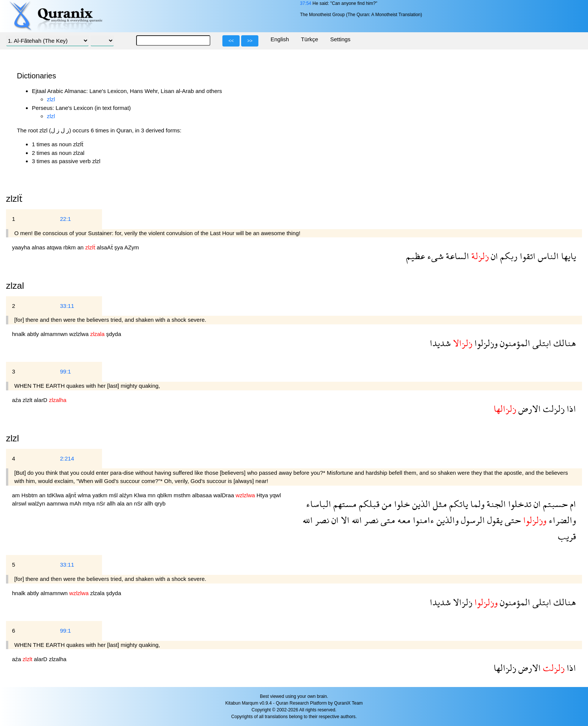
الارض (528, 409)
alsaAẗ (106, 247)
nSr (102, 503)
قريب (567, 536)
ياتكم (457, 504)
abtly (34, 334)
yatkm (100, 495)
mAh (76, 503)
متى (387, 520)
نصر (370, 520)
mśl (114, 495)
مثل (439, 504)
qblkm (165, 495)
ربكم (508, 256)
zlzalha (58, 659)
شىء (434, 256)
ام (572, 504)
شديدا (440, 343)
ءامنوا (422, 520)
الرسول (472, 520)
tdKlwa (56, 495)
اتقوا (526, 256)
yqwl (275, 495)
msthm (183, 495)
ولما (476, 504)
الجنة (495, 504)
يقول (494, 520)
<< (231, 41)
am (17, 495)
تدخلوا (519, 504)
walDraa (224, 495)
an (81, 247)
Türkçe (310, 39)
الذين (420, 504)
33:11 (67, 306)
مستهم (344, 504)
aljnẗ (72, 495)
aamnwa (58, 503)
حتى (512, 520)
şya (119, 247)
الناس (547, 256)
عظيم (415, 256)
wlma (85, 495)
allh (112, 503)
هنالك (564, 343)
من (386, 504)
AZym (131, 247)
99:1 (65, 371)
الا (344, 520)
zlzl (51, 99)
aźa (17, 400)
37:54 (306, 3)
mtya (89, 503)
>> (250, 41)
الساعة (456, 256)
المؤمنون (514, 343)
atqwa (55, 247)
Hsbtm (30, 495)
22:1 (65, 219)
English (280, 39)
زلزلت (553, 409)
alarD (41, 400)
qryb (160, 503)
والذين (446, 520)
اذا (570, 409)
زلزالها (505, 668)
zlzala (98, 593)
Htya (263, 495)
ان (493, 256)
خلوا (401, 504)
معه (403, 520)
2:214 (67, 458)
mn (152, 495)
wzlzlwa (80, 334)
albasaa (203, 495)
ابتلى (541, 343)
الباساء (319, 504)
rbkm (70, 247)
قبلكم (368, 504)
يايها (567, 256)
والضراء (561, 520)
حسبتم (554, 504)
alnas (39, 247)
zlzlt (28, 400)
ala (121, 503)
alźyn (127, 495)
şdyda (114, 334)
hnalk (19, 334)
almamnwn (55, 334)
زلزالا (461, 602)
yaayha (22, 247)
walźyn (37, 503)
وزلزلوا (485, 343)
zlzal (15, 286)
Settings (340, 39)
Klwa (141, 495)
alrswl (20, 503)
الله (356, 520)
